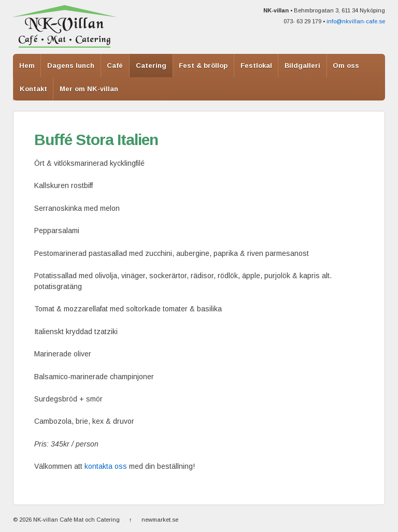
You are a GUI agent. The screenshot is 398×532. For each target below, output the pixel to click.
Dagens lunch (71, 66)
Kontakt (33, 89)
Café (115, 66)
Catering (151, 66)
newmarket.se (160, 520)
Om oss (346, 66)
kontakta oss (106, 466)
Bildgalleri (302, 66)
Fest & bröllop (203, 66)
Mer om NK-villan (89, 89)
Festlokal (256, 66)
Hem (27, 66)
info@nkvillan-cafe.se (356, 21)
